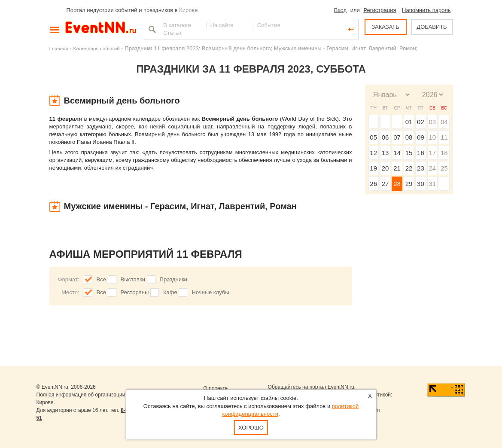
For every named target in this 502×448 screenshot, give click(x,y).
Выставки (133, 279)
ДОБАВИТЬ (432, 27)
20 (385, 168)
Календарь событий (97, 48)
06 (385, 137)
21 (397, 168)
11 (444, 137)
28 (397, 184)
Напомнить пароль (426, 10)
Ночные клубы (210, 292)
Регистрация (380, 10)
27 (385, 184)
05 (373, 137)
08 (409, 137)
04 (444, 122)
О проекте (216, 388)
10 (432, 137)
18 (444, 153)
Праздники (173, 279)
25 (444, 168)
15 (409, 153)
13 (385, 153)
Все (101, 279)
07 (397, 137)
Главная (59, 48)
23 (421, 168)
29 (409, 184)
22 (409, 168)
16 (421, 153)
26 (373, 184)
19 (373, 168)
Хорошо (251, 428)
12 (373, 153)
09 (421, 137)
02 (421, 122)
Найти (151, 29)
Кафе (170, 292)
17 (432, 153)
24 (432, 168)
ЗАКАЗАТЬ (385, 27)
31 (432, 184)
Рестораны (135, 292)
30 (421, 184)
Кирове (188, 10)
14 (397, 153)
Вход (340, 10)
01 (409, 122)
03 (432, 122)
